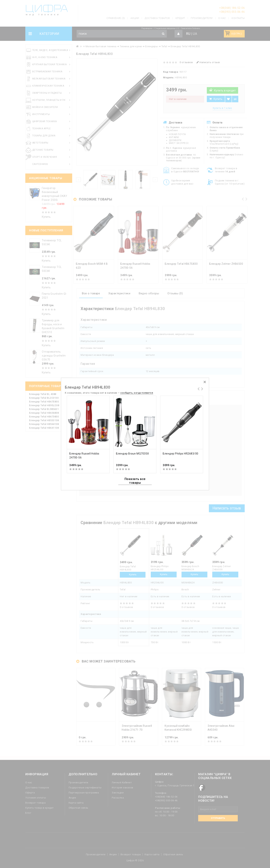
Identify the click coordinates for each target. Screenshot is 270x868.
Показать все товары (135, 481)
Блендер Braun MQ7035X (133, 454)
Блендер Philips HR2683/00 (181, 454)
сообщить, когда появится (137, 393)
